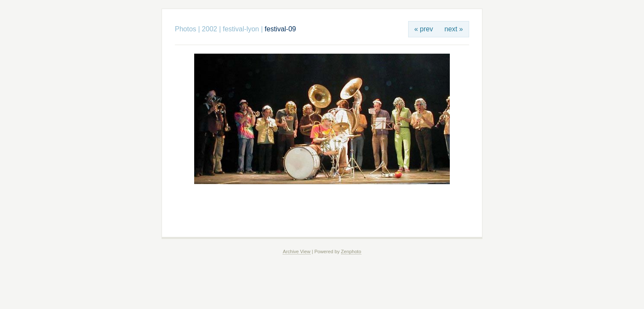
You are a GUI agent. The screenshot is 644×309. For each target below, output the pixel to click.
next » (454, 29)
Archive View (296, 251)
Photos (186, 29)
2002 (210, 29)
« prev (424, 29)
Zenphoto (351, 251)
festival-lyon (241, 29)
